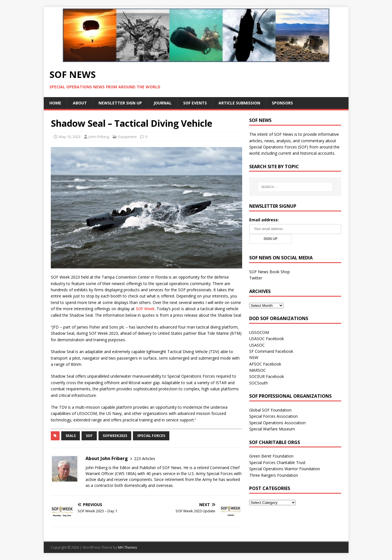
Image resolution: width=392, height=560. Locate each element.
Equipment (127, 137)
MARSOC (258, 370)
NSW (254, 357)
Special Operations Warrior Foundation (285, 469)
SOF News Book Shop (270, 272)
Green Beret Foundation (271, 456)
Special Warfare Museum (272, 429)
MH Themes (127, 547)
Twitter (256, 278)
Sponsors (282, 103)
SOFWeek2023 (115, 436)
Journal (163, 103)
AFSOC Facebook (265, 364)
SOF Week (145, 309)
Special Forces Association (273, 416)
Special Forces (151, 436)
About (80, 103)
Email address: (264, 220)
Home (55, 103)
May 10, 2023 (70, 137)
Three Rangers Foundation (274, 475)
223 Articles (145, 459)
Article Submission (239, 103)
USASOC (257, 345)
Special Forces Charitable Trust (277, 462)
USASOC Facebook (267, 339)
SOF (89, 436)
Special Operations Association (277, 423)
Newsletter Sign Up (120, 103)
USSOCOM (259, 332)
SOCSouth (259, 383)
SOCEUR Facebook (267, 376)
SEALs (71, 436)
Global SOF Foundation (270, 410)
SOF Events (195, 103)
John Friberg (99, 137)
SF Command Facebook (271, 351)
